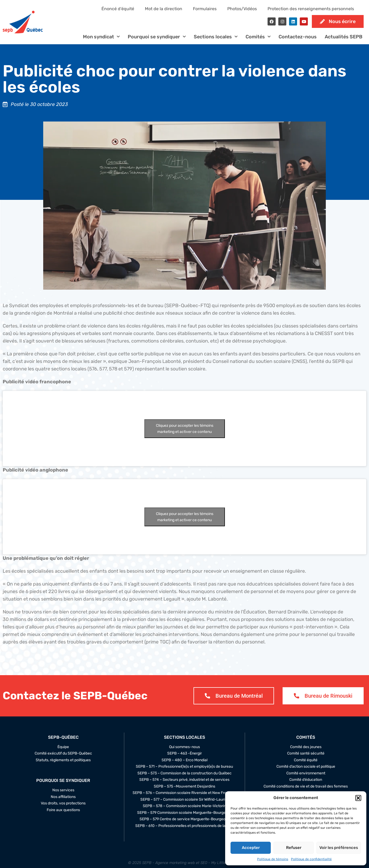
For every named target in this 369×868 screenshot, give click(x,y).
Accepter (251, 848)
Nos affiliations (63, 797)
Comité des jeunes (306, 747)
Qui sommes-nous (184, 747)
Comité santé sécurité (306, 753)
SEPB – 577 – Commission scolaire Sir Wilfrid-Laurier (184, 800)
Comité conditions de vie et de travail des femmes (306, 786)
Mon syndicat (101, 37)
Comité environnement (306, 773)
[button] (358, 798)
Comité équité (306, 760)
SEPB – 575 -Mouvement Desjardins (184, 786)
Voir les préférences (339, 848)
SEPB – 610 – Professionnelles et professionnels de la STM (184, 826)
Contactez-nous (298, 37)
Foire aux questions (63, 810)
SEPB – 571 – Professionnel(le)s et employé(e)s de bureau (184, 767)
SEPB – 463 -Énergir (184, 753)
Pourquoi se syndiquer (157, 37)
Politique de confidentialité (311, 859)
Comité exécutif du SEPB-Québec (63, 753)
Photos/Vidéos (242, 9)
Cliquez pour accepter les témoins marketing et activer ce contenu (185, 429)
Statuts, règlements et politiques (63, 760)
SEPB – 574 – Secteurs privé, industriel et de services (184, 780)
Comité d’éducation (306, 780)
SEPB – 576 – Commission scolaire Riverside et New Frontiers (184, 793)
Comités (258, 37)
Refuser (294, 848)
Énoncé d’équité (118, 9)
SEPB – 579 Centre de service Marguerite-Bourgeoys (184, 819)
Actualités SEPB (344, 37)
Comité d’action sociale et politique (306, 767)
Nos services (63, 790)
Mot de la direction (164, 9)
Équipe (63, 747)
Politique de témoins (273, 859)
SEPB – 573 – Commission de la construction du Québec (184, 773)
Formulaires (205, 9)
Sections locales (216, 37)
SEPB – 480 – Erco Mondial (184, 760)
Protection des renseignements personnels (311, 9)
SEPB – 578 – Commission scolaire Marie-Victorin (184, 806)
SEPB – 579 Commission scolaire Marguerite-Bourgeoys (184, 813)
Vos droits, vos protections (63, 803)
